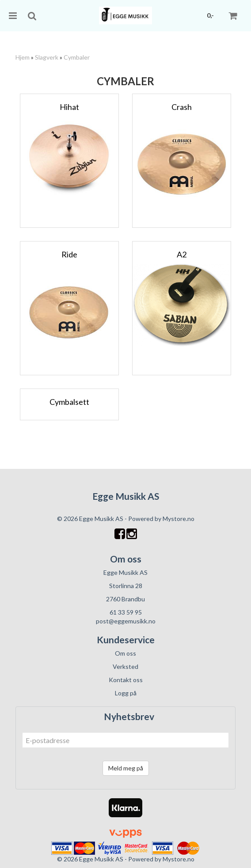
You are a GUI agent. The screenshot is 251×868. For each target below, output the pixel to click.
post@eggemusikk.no (126, 621)
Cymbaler (77, 57)
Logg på (126, 693)
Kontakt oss (126, 680)
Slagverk (47, 57)
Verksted (125, 666)
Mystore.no (179, 519)
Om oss (125, 653)
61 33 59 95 (126, 612)
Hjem (23, 57)
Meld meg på (126, 768)
